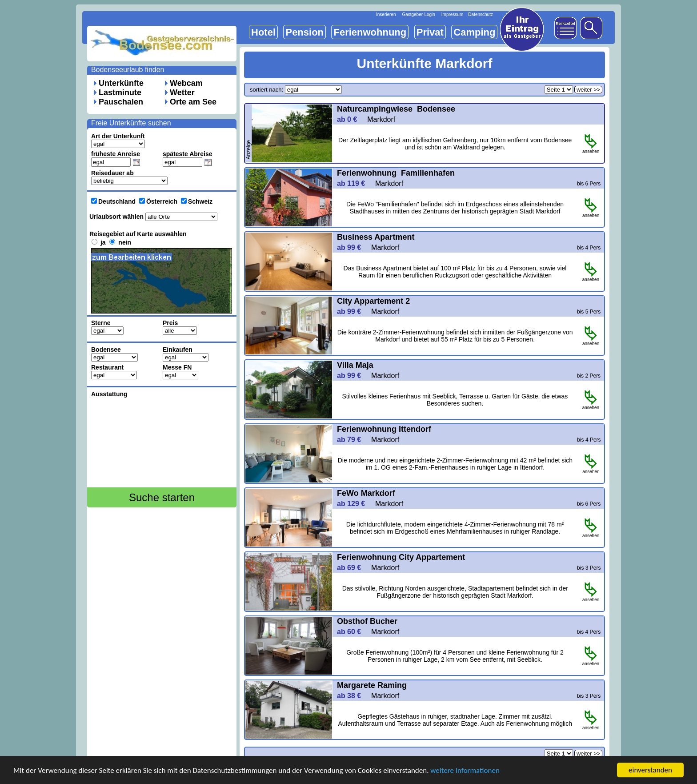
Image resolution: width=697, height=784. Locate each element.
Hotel (263, 32)
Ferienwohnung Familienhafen (396, 173)
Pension (304, 32)
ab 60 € (353, 632)
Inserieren (386, 14)
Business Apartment (377, 237)
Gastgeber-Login (419, 14)
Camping (474, 32)
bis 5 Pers (589, 312)
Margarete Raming (372, 685)
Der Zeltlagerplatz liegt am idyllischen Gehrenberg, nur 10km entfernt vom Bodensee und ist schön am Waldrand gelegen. (455, 144)
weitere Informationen (465, 770)
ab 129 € (355, 504)
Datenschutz (481, 14)
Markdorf (381, 119)
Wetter (182, 92)
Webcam (186, 83)
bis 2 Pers (589, 376)
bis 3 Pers (589, 568)
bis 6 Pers (589, 184)
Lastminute (120, 92)
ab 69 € (353, 568)
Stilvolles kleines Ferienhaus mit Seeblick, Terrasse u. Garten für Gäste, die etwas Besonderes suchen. (455, 400)
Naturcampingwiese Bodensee (396, 109)
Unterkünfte (121, 83)
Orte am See (193, 102)
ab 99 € (353, 247)
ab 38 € (353, 696)
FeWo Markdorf (367, 493)
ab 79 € (353, 440)
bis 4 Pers (589, 248)
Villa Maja (355, 365)
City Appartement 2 (373, 301)
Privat (430, 32)
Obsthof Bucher (368, 621)
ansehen (591, 149)
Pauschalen (121, 102)
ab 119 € (355, 183)
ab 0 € (351, 119)
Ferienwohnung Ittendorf (384, 429)
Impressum (452, 14)
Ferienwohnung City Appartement (401, 557)
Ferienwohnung (370, 32)
